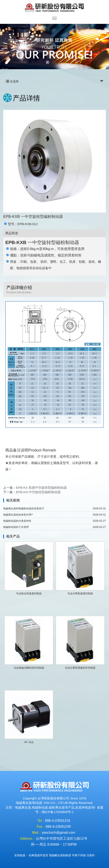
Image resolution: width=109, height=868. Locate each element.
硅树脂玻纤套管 (38, 855)
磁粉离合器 (57, 807)
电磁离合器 (23, 807)
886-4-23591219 (58, 821)
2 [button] (54, 63)
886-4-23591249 (58, 827)
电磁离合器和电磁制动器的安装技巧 (24, 509)
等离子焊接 (79, 855)
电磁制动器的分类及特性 (17, 521)
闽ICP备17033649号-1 (58, 812)
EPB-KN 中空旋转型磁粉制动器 (38, 492)
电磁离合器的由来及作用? (18, 515)
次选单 (54, 81)
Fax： (41, 827)
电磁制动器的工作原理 (16, 527)
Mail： (37, 833)
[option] (54, 47)
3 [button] (61, 63)
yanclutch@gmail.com (58, 833)
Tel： (41, 821)
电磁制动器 (40, 807)
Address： (28, 839)
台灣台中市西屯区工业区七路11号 (62, 839)
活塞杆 (91, 855)
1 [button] (48, 63)
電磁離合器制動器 (60, 855)
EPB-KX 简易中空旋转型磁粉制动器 (41, 488)
